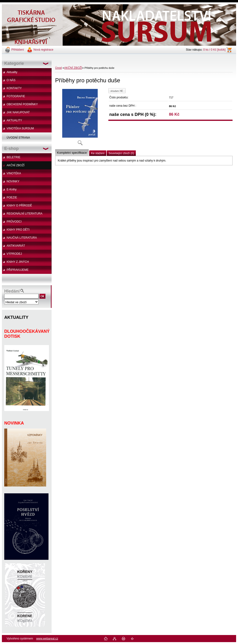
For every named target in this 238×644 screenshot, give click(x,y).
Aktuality (12, 72)
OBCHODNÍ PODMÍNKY (22, 104)
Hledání (12, 291)
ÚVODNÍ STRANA (18, 138)
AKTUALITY (14, 120)
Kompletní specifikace (72, 153)
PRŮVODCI (14, 222)
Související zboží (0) (121, 153)
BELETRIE (13, 157)
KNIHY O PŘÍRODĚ (19, 206)
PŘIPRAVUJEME (18, 270)
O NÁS (11, 80)
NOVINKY (13, 181)
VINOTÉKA (14, 173)
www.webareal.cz (47, 639)
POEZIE (12, 197)
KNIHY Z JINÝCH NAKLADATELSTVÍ (15, 263)
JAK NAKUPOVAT (18, 112)
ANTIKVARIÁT (16, 246)
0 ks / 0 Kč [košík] (214, 50)
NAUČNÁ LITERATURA (22, 238)
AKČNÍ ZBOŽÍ (15, 165)
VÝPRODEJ (14, 254)
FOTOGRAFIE (16, 96)
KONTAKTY (14, 88)
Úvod (58, 68)
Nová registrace (43, 50)
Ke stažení (98, 153)
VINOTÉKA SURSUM (20, 128)
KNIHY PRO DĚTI (18, 230)
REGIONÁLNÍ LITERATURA (24, 214)
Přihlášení (18, 50)
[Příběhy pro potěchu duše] (80, 118)
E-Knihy (12, 189)
